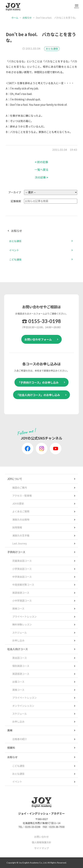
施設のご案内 (20, 487)
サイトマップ (41, 848)
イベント (14, 250)
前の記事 (41, 162)
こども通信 (15, 259)
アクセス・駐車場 (22, 496)
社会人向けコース (18, 649)
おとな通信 (52, 49)
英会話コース (20, 658)
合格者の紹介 (20, 739)
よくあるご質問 (21, 511)
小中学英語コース (22, 601)
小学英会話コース (22, 569)
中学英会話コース (22, 577)
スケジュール (20, 632)
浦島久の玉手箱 (21, 535)
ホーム (15, 18)
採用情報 (17, 527)
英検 (10, 730)
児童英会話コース (22, 561)
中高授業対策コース (23, 585)
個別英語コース (21, 666)
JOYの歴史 (18, 503)
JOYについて (15, 479)
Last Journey (20, 543)
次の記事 (41, 177)
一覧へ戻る (41, 170)
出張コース (18, 682)
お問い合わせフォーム (38, 339)
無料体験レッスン (22, 624)
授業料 (11, 748)
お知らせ (27, 18)
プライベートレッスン (25, 617)
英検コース (18, 608)
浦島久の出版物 (21, 519)
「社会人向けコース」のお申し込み (38, 395)
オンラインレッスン (23, 706)
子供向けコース (16, 552)
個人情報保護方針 (41, 842)
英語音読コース (21, 593)
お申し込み (18, 640)
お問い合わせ (41, 837)
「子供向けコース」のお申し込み (38, 382)
